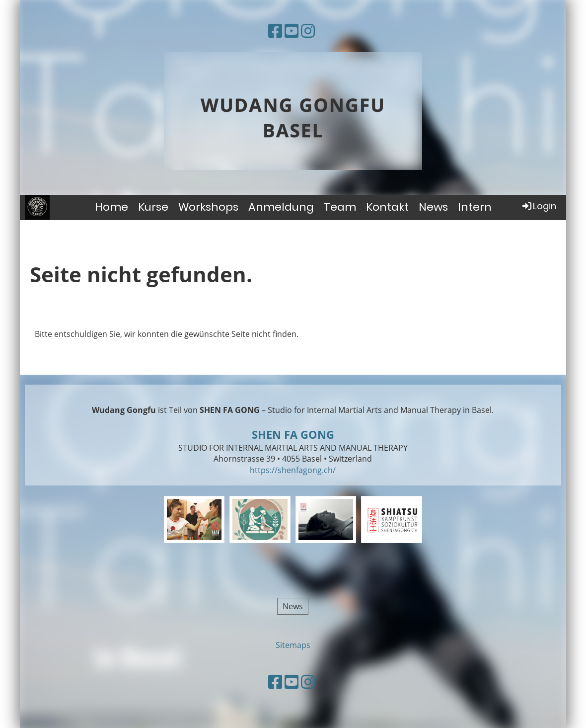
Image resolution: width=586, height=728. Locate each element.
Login (539, 206)
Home (111, 207)
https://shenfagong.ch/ (293, 470)
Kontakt (387, 207)
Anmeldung (281, 207)
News (433, 207)
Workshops (208, 207)
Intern (475, 207)
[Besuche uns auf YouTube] (292, 31)
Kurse (153, 207)
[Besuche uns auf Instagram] (308, 31)
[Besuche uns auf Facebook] (275, 31)
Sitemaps (293, 645)
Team (340, 207)
